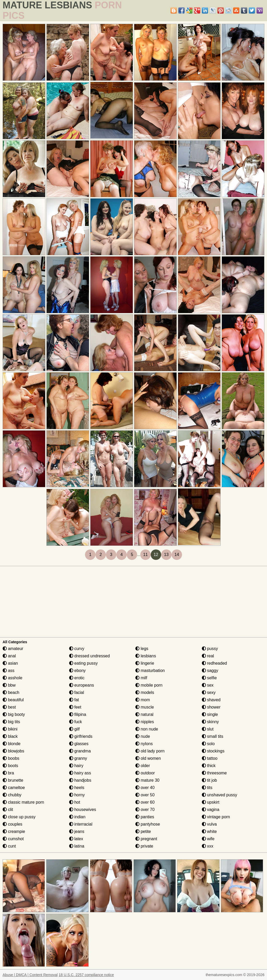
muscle (145, 707)
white (209, 831)
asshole (13, 678)
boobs (11, 758)
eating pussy (83, 663)
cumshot (13, 839)
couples (13, 824)
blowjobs (13, 751)
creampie (14, 831)
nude (143, 736)
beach (11, 692)
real (208, 656)
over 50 (145, 795)
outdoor (145, 773)
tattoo (210, 758)
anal (9, 656)
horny (77, 795)
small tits (213, 736)
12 (156, 555)
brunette (13, 780)
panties (145, 817)
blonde (12, 744)
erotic (77, 678)
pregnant (146, 839)
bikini (10, 729)
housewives (83, 810)
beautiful (13, 700)
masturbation (150, 671)
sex (208, 685)
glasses (79, 744)
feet (75, 707)
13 (166, 555)
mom (143, 700)
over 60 (145, 802)
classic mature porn (23, 802)
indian (77, 817)
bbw (9, 685)
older (143, 766)
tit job (210, 780)
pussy (210, 649)
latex (76, 839)
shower (211, 707)
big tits (11, 722)
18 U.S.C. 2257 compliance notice (86, 975)
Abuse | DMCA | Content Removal (30, 975)
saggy (210, 671)
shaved (211, 700)
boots (10, 766)
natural (144, 714)
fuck (76, 722)
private (144, 846)
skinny (210, 722)
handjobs (80, 780)
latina (77, 846)
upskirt (211, 802)
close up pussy (19, 817)
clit (8, 810)
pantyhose (148, 824)
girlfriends (81, 736)
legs (142, 649)
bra (8, 773)
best (9, 707)
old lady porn (150, 751)
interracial (81, 824)
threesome (214, 773)
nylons (144, 744)
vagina (211, 810)
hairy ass (80, 773)
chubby (12, 795)
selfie (209, 678)
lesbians (146, 656)
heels (77, 788)
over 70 (145, 810)
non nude (147, 729)
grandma (80, 751)
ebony (77, 671)
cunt (9, 846)
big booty (14, 714)
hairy (76, 766)
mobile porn (149, 685)
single (210, 714)
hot (75, 802)
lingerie (145, 663)
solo (208, 744)
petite (143, 831)
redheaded (214, 663)
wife (208, 839)
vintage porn (216, 817)
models (145, 692)
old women (148, 758)
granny (78, 758)
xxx (208, 846)
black (10, 736)
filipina (78, 714)
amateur (13, 649)
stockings (213, 751)
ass (8, 671)
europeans (82, 685)
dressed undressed (90, 656)
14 (177, 555)
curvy (77, 649)
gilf (74, 729)
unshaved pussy (220, 795)
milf (141, 678)
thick (209, 766)
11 (145, 555)
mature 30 (147, 780)
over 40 (145, 788)
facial (77, 692)
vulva (209, 824)
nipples (145, 722)
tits (207, 788)
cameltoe (14, 788)
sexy (209, 692)
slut (208, 729)
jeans (77, 831)
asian (10, 663)
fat (74, 700)
